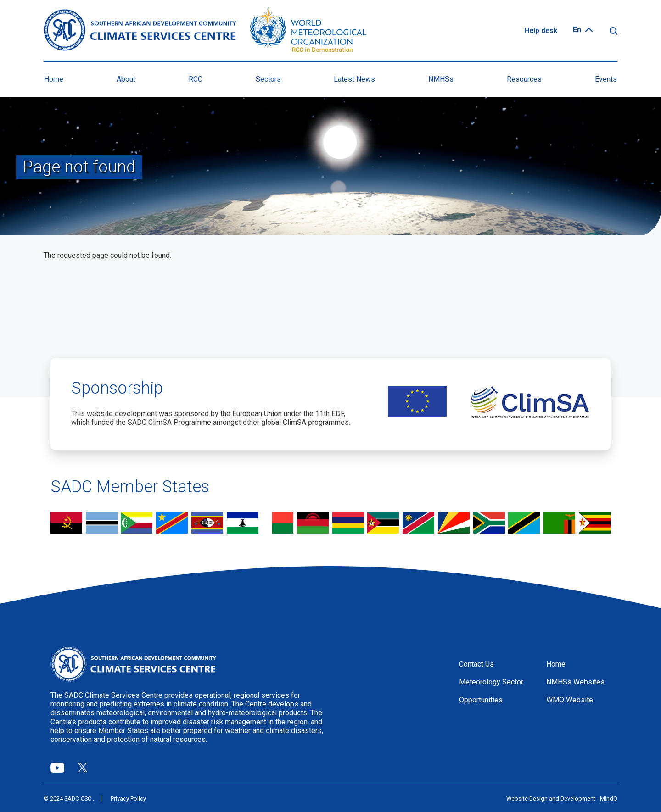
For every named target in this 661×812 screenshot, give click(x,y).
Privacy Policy (128, 798)
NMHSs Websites (575, 682)
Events (606, 79)
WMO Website (570, 700)
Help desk (541, 31)
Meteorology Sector (491, 682)
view (66, 524)
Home (54, 79)
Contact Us (476, 664)
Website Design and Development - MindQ (562, 798)
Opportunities (481, 700)
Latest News (354, 79)
